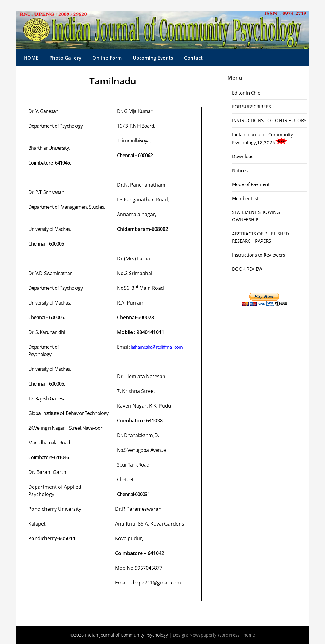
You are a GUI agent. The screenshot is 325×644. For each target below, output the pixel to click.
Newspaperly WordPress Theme (222, 635)
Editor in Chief (247, 93)
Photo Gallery (66, 58)
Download (243, 156)
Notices (240, 170)
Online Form (107, 58)
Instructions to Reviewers (259, 255)
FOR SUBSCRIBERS (251, 107)
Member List (245, 198)
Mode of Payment (251, 184)
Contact (193, 58)
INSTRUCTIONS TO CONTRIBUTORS (269, 120)
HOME (31, 58)
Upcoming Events (153, 58)
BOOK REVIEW (247, 269)
